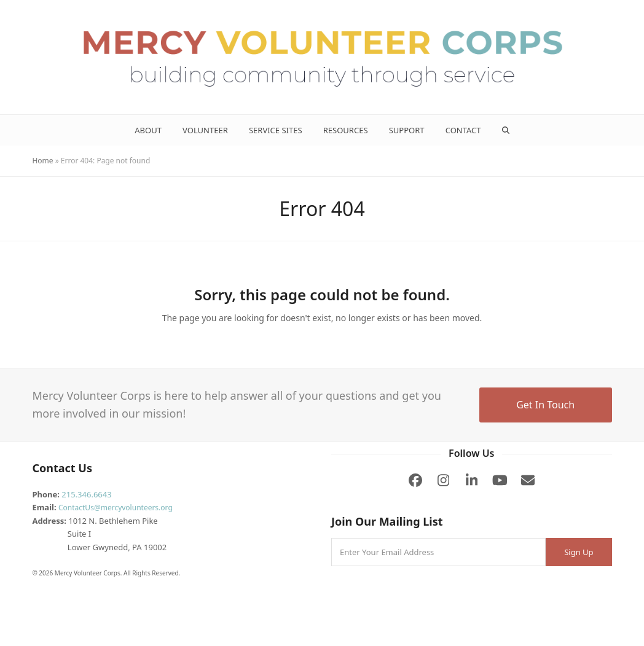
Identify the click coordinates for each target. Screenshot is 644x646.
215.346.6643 (86, 494)
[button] (505, 130)
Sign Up (579, 552)
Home (42, 161)
